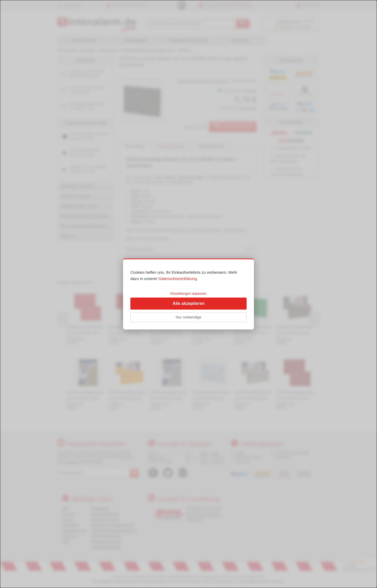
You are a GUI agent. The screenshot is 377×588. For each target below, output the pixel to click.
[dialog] (188, 294)
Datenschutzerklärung (178, 279)
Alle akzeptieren (188, 303)
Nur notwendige (188, 317)
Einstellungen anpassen (188, 293)
